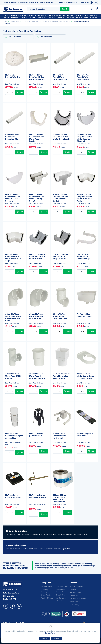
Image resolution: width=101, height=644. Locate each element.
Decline (56, 639)
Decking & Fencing (63, 587)
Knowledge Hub (75, 593)
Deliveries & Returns (27, 3)
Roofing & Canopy (47, 598)
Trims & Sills (60, 595)
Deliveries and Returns (78, 599)
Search (65, 9)
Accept (45, 639)
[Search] (46, 9)
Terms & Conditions (76, 587)
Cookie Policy (74, 605)
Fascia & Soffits (47, 587)
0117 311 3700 (40, 3)
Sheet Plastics (46, 595)
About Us (7, 3)
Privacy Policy (74, 602)
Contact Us (15, 3)
